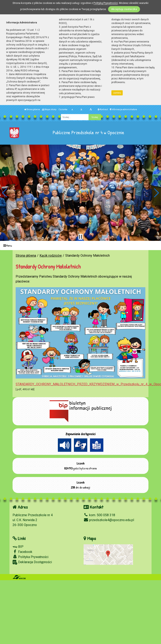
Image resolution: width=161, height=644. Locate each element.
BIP (18, 547)
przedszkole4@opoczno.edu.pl (109, 520)
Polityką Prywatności (106, 3)
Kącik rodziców (51, 256)
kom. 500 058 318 (99, 515)
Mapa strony (49, 109)
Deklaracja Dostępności (32, 562)
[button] (5, 193)
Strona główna (32, 109)
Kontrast (103, 109)
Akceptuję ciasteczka (124, 9)
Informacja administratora (123, 109)
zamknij (117, 93)
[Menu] (80, 245)
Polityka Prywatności (30, 557)
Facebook (22, 552)
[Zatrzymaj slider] (80, 237)
